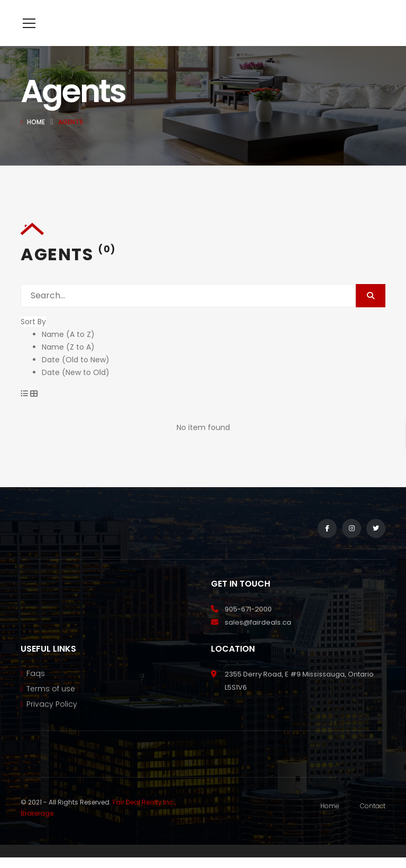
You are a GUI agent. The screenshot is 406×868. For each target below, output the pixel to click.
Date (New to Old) (76, 388)
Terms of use (51, 705)
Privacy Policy (52, 720)
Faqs (36, 689)
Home (36, 138)
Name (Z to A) (68, 363)
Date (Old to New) (76, 376)
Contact (373, 822)
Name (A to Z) (68, 350)
